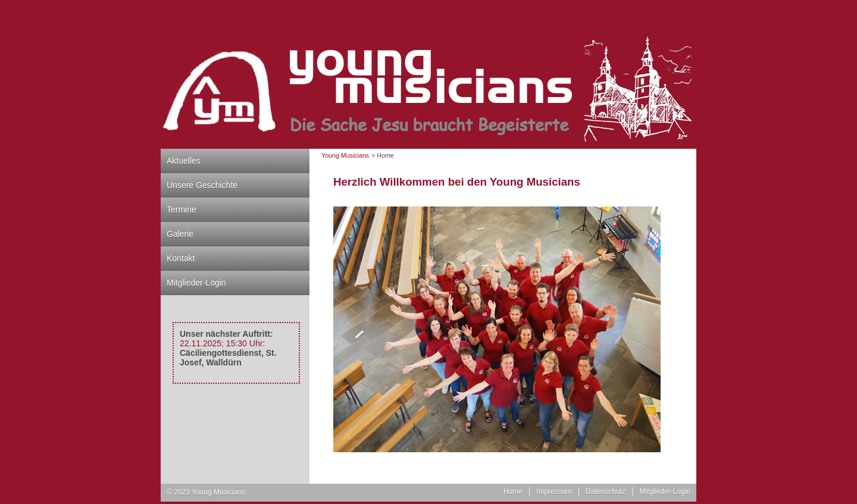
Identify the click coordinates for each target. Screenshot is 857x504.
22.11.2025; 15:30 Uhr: (222, 343)
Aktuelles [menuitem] (184, 161)
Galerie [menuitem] (180, 234)
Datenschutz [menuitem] (606, 492)
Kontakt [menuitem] (181, 258)
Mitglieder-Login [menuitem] (196, 283)
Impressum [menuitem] (554, 492)
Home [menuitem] (513, 492)
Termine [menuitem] (182, 209)
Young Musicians (345, 155)
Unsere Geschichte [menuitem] (202, 185)
